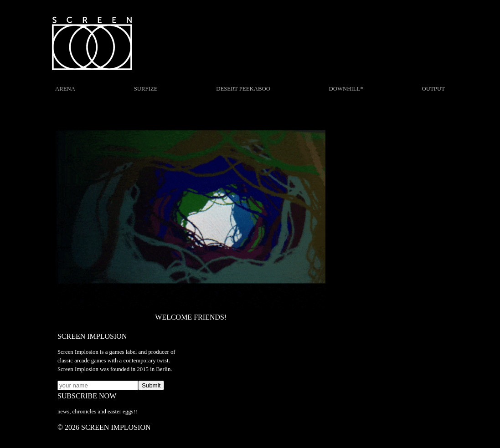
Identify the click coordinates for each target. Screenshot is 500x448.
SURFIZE (146, 89)
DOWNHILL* (346, 89)
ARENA (65, 89)
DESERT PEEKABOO (243, 89)
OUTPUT (433, 89)
